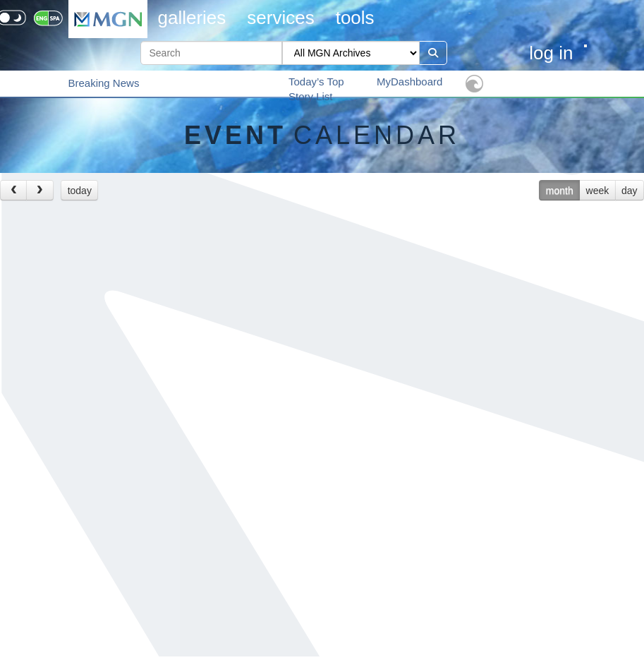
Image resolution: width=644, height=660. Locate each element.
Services (280, 18)
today (80, 191)
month (560, 191)
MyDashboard (409, 82)
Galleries (192, 18)
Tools (355, 18)
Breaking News (104, 83)
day (630, 191)
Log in (551, 53)
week (598, 191)
